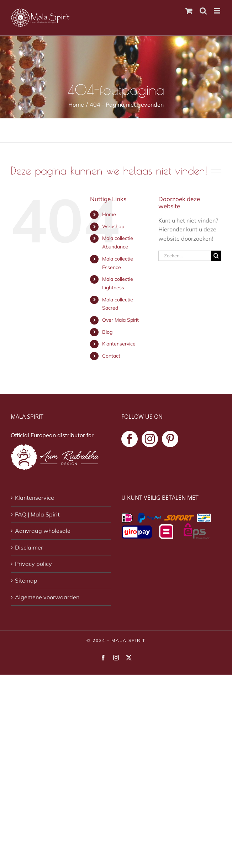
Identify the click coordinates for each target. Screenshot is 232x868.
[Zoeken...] (185, 256)
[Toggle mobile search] (203, 11)
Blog (107, 332)
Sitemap (26, 580)
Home (109, 214)
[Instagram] (150, 439)
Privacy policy (33, 564)
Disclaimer (29, 547)
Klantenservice (119, 344)
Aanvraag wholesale (43, 531)
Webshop (113, 226)
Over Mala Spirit (120, 320)
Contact (111, 356)
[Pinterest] (170, 439)
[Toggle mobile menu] (218, 11)
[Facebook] (130, 439)
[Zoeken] (216, 256)
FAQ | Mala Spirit (37, 514)
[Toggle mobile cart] (189, 11)
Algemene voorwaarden (47, 597)
